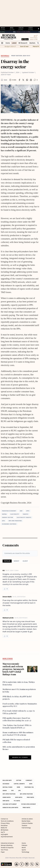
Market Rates (26, 821)
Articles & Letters (27, 819)
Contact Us (4, 819)
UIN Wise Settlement (10, 804)
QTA (3, 521)
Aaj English (4, 834)
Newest (17, 561)
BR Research (23, 43)
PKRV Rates (31, 797)
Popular (7, 561)
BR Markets (5, 830)
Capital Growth (19, 784)
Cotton (19, 780)
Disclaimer (4, 825)
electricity (15, 514)
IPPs (28, 511)
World (24, 848)
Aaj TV (3, 832)
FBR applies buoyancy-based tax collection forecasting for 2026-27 (17, 719)
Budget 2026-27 (10, 46)
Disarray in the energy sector (15, 64)
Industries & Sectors (7, 843)
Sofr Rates (19, 797)
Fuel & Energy (26, 828)
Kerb (18, 787)
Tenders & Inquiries (7, 848)
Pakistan (25, 845)
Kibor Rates (7, 797)
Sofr (31, 784)
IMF (21, 511)
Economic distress (9, 524)
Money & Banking (7, 845)
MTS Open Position (9, 794)
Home (8, 43)
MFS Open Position (26, 794)
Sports (24, 850)
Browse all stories (20, 757)
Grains (24, 843)
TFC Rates (17, 801)
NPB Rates (6, 801)
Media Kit (4, 828)
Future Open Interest (28, 804)
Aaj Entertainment (7, 837)
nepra (4, 514)
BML (19, 32)
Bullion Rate (7, 780)
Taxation (25, 825)
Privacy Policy (5, 823)
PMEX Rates (26, 808)
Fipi (12, 791)
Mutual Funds (8, 787)
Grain (5, 791)
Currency (29, 780)
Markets (32, 43)
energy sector (8, 517)
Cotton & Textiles (27, 823)
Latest (14, 43)
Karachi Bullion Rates (10, 808)
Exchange (6, 784)
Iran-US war (24, 46)
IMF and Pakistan (15, 521)
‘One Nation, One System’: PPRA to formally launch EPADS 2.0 (17, 726)
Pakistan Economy (9, 511)
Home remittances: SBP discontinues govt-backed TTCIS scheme (18, 734)
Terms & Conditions (7, 821)
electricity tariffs (24, 517)
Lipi (19, 791)
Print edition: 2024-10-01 (21, 56)
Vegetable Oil (29, 787)
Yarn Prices (4, 850)
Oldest (25, 561)
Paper (3, 852)
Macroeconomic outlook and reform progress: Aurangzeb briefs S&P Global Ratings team (13, 669)
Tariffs (26, 514)
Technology (25, 852)
